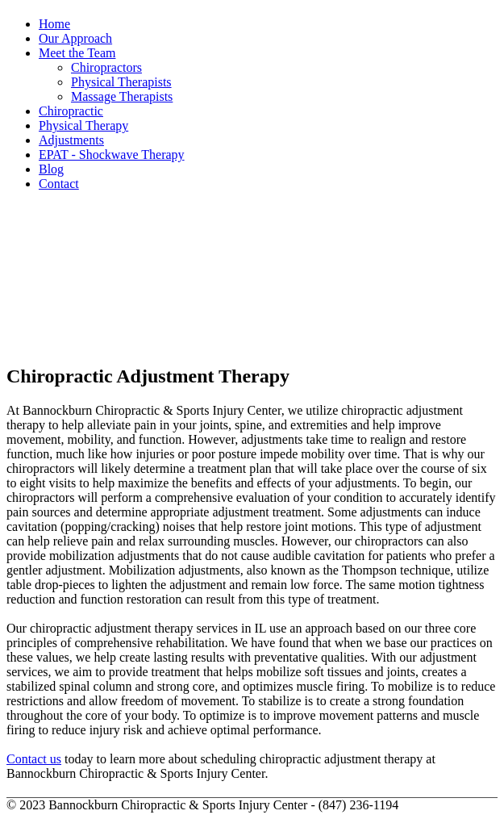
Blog (51, 169)
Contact (59, 184)
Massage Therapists (122, 96)
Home (54, 24)
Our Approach (75, 38)
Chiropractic (71, 111)
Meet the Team (77, 53)
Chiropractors (106, 67)
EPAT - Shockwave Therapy (112, 155)
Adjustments (71, 140)
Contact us (34, 759)
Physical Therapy (83, 125)
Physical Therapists (121, 82)
